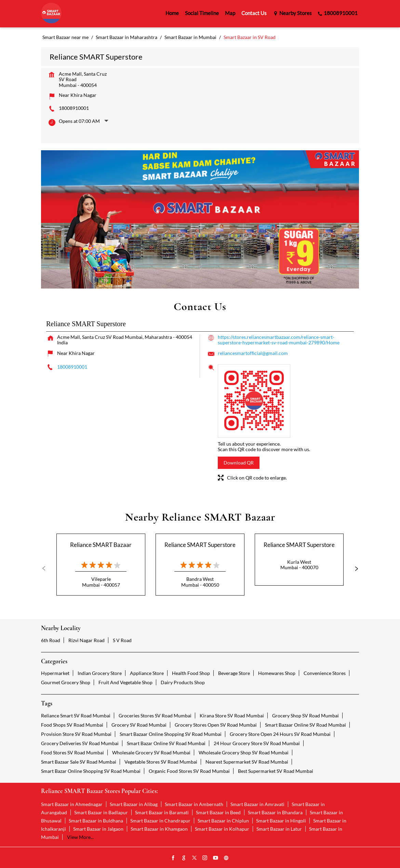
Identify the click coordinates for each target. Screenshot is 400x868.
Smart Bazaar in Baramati (162, 812)
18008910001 (74, 108)
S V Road (122, 640)
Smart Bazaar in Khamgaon (159, 829)
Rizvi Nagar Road (86, 640)
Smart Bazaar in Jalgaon (98, 829)
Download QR (239, 463)
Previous (46, 569)
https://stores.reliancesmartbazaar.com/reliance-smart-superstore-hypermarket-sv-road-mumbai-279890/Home (279, 340)
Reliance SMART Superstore (200, 545)
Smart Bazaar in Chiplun (223, 821)
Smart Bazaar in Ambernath (194, 804)
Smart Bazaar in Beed (218, 812)
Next (354, 569)
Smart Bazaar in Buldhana (96, 821)
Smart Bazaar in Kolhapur (222, 829)
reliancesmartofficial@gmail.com (253, 353)
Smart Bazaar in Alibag (134, 804)
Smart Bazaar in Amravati (257, 804)
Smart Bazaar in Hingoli (281, 821)
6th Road (51, 640)
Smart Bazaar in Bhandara (275, 812)
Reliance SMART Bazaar (101, 545)
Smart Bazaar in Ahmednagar (72, 804)
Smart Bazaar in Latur (279, 829)
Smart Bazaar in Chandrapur (160, 821)
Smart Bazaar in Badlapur (101, 812)
